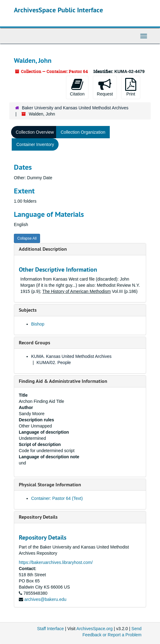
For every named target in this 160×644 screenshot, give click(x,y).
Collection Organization (83, 132)
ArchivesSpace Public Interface (58, 10)
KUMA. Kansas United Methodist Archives (71, 356)
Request (105, 87)
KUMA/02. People (54, 363)
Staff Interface (50, 629)
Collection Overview (35, 132)
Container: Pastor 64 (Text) (57, 498)
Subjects (28, 310)
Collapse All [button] (27, 238)
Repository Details (38, 517)
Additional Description (43, 249)
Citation (77, 87)
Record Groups (35, 343)
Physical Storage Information (50, 485)
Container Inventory (35, 144)
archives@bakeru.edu (45, 599)
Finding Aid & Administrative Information (63, 381)
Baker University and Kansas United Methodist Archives (75, 108)
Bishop (38, 324)
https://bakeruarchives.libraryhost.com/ (56, 562)
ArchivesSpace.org (95, 629)
